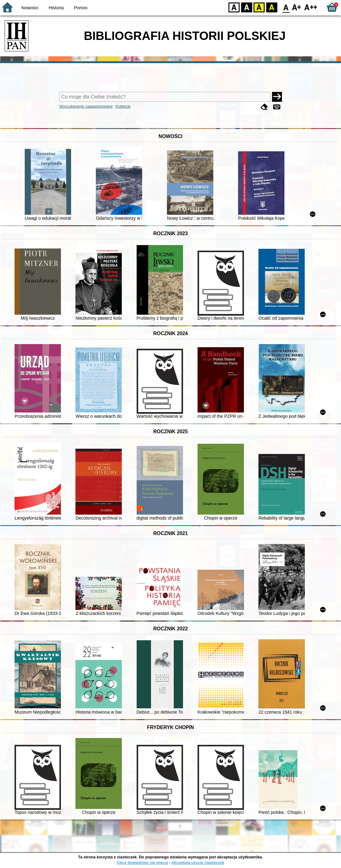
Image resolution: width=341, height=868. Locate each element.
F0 (286, 7)
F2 (311, 7)
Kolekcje (123, 106)
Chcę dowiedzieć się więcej (142, 863)
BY (272, 7)
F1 (297, 7)
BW (247, 7)
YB (259, 7)
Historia (56, 8)
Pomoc (81, 8)
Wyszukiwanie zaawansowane (86, 106)
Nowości (30, 8)
